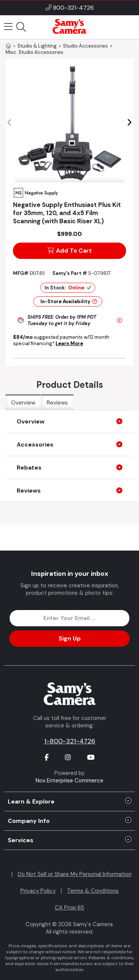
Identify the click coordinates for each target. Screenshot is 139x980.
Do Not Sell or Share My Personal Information (75, 874)
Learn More (69, 343)
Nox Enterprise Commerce (69, 781)
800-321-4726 (73, 8)
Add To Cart (70, 251)
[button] (129, 123)
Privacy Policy (38, 891)
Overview (23, 403)
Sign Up (70, 638)
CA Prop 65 (69, 908)
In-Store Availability (69, 301)
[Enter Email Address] (69, 618)
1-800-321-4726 (70, 741)
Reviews (57, 403)
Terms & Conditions (93, 891)
